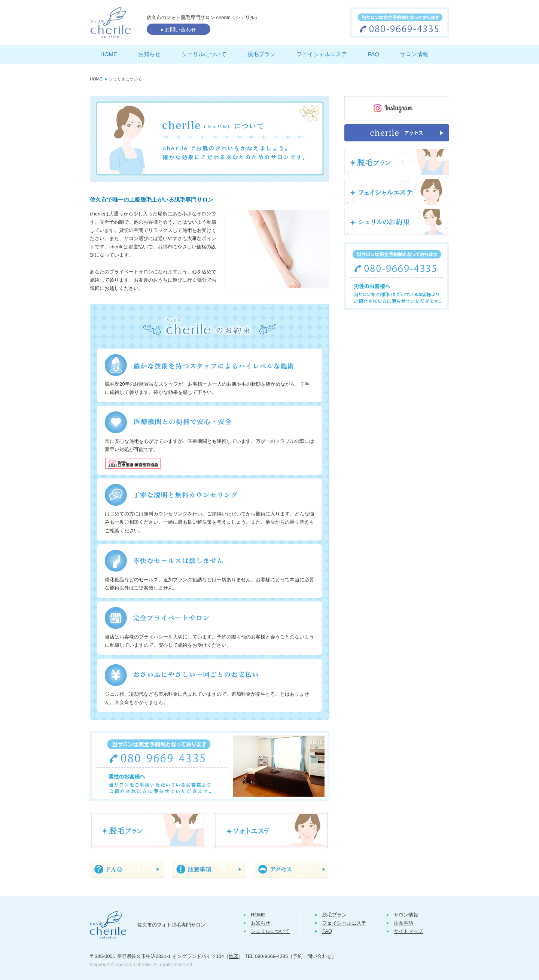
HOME (109, 54)
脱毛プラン (261, 54)
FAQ (374, 54)
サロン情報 (414, 54)
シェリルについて (204, 54)
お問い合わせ (179, 30)
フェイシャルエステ (322, 54)
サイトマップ (408, 931)
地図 (234, 956)
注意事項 (404, 923)
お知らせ (149, 54)
